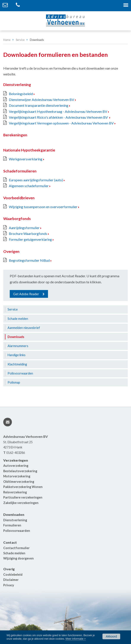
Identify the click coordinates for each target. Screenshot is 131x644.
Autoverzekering (16, 466)
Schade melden (14, 553)
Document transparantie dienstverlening (39, 105)
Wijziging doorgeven (18, 558)
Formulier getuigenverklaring (30, 239)
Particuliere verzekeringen (23, 497)
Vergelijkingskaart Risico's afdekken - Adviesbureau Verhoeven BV (59, 117)
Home (7, 40)
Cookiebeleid (13, 575)
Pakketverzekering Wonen (23, 487)
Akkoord (111, 636)
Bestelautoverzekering (20, 471)
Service (20, 40)
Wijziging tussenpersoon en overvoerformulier (43, 207)
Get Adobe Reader (26, 294)
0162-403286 (16, 453)
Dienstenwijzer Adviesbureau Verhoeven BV (42, 100)
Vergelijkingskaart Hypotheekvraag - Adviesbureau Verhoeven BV (58, 111)
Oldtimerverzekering (19, 482)
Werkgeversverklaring (26, 159)
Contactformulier (16, 548)
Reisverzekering (15, 492)
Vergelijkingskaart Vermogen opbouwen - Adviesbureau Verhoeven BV (61, 123)
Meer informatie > (76, 639)
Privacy (9, 585)
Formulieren (12, 525)
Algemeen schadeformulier (29, 186)
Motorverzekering (17, 476)
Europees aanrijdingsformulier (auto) (36, 180)
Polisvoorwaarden (17, 531)
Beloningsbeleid (21, 94)
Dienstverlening (15, 520)
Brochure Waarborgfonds (28, 234)
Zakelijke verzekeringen (21, 503)
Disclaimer (11, 580)
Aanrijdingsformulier (24, 228)
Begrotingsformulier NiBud (29, 260)
